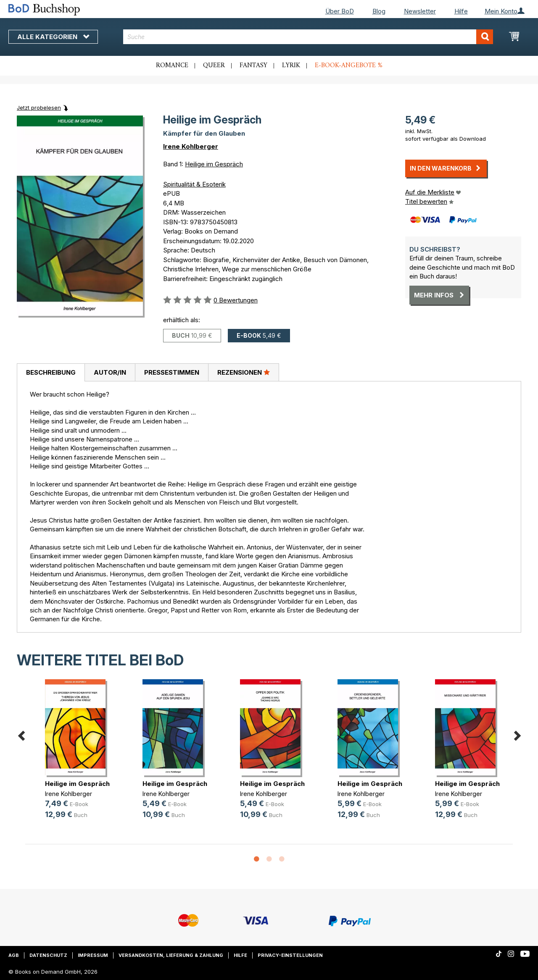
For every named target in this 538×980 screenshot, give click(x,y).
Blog (379, 11)
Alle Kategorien (53, 37)
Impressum (93, 955)
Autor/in (110, 372)
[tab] (51, 373)
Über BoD (340, 11)
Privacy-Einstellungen (290, 955)
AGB (14, 955)
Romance (172, 66)
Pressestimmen (172, 372)
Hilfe (461, 11)
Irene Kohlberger (191, 146)
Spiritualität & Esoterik (194, 184)
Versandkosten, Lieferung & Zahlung (171, 955)
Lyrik (291, 66)
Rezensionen (244, 372)
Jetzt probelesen (39, 108)
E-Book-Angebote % (349, 66)
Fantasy (253, 66)
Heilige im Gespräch (214, 164)
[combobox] (308, 37)
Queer (214, 66)
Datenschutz (48, 955)
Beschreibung (51, 372)
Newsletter (420, 11)
